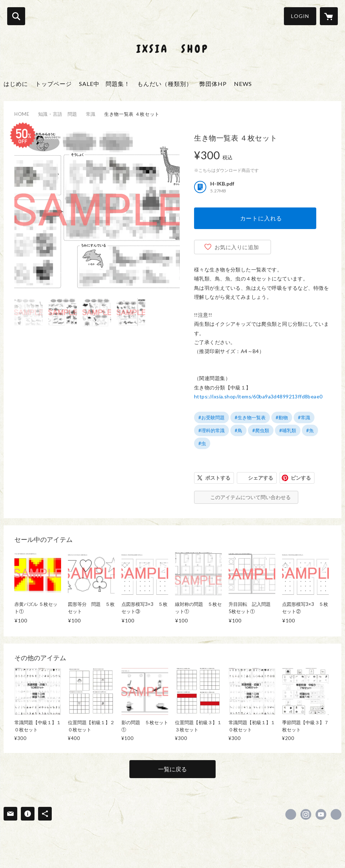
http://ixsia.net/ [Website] (336, 814)
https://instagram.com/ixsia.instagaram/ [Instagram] (306, 814)
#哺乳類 (288, 430)
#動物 (282, 417)
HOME (22, 114)
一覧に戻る (172, 769)
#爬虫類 (261, 430)
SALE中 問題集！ (105, 84)
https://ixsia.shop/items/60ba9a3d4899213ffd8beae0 (258, 396)
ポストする (218, 478)
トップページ (54, 84)
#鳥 (238, 430)
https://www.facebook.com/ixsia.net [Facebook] (291, 814)
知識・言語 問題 (58, 114)
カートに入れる (261, 218)
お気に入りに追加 (237, 247)
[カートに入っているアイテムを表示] (329, 16)
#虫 (202, 443)
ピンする (301, 478)
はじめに (16, 84)
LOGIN (300, 16)
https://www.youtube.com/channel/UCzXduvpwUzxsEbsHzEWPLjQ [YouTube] (321, 814)
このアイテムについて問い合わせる (250, 497)
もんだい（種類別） (165, 84)
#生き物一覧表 (250, 417)
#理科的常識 (211, 430)
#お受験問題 (211, 417)
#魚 (310, 430)
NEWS (243, 84)
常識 (91, 114)
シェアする (261, 478)
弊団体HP (213, 84)
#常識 (304, 417)
